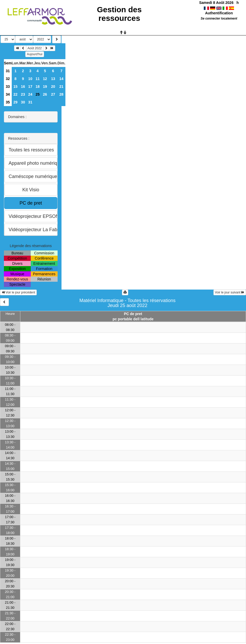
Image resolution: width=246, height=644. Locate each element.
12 (45, 79)
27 (53, 94)
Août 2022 (35, 48)
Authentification (219, 13)
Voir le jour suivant (230, 292)
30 (23, 102)
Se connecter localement (219, 19)
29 (16, 102)
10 (30, 79)
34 (8, 94)
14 (62, 79)
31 (8, 71)
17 (30, 87)
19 (45, 87)
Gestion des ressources (119, 14)
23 (23, 94)
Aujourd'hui (35, 54)
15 (16, 87)
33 (8, 87)
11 (38, 79)
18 (38, 87)
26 (45, 94)
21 (62, 87)
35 (8, 102)
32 (8, 79)
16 (23, 87)
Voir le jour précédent (18, 292)
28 (62, 94)
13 (53, 79)
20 (53, 87)
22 (16, 94)
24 (30, 94)
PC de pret (133, 314)
